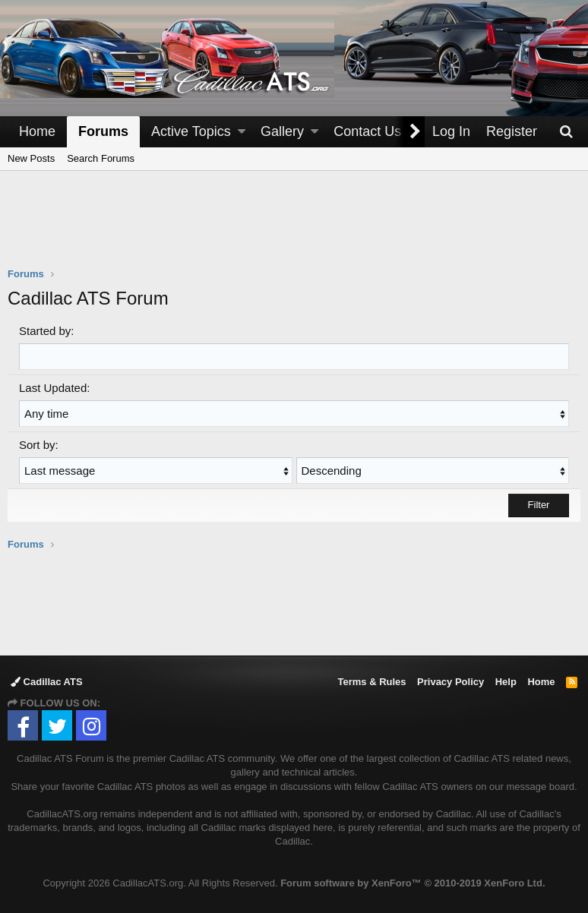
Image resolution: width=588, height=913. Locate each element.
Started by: (47, 331)
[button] (242, 132)
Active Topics (191, 131)
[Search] (566, 132)
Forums (103, 131)
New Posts (31, 158)
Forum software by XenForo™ (413, 883)
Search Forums (101, 158)
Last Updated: (54, 388)
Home (37, 131)
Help (506, 682)
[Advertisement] (294, 229)
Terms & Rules (371, 682)
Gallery (282, 131)
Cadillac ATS (47, 682)
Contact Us (367, 131)
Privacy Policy (450, 682)
